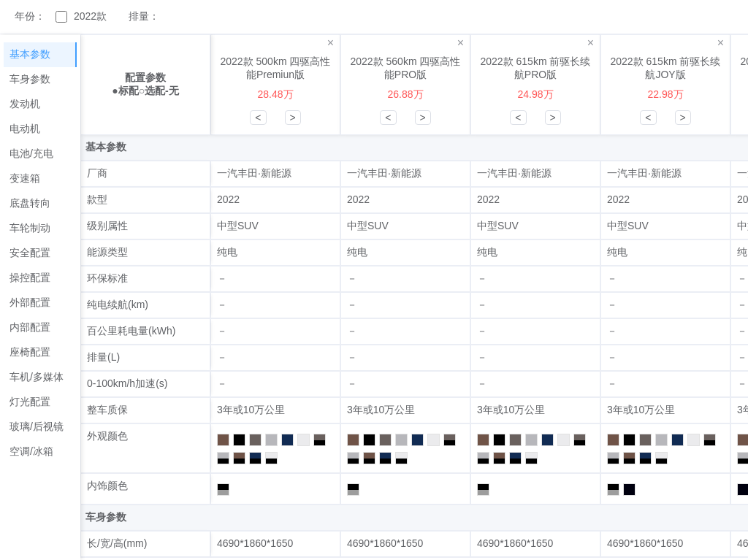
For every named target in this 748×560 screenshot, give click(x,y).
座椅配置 (30, 352)
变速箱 (25, 178)
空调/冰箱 (31, 451)
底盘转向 (30, 203)
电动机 (25, 129)
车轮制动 (30, 228)
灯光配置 (30, 402)
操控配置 (30, 277)
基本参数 (30, 54)
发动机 (25, 104)
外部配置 (30, 302)
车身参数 (30, 79)
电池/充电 (31, 153)
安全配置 (30, 253)
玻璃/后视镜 (37, 426)
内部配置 (30, 327)
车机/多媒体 (37, 377)
